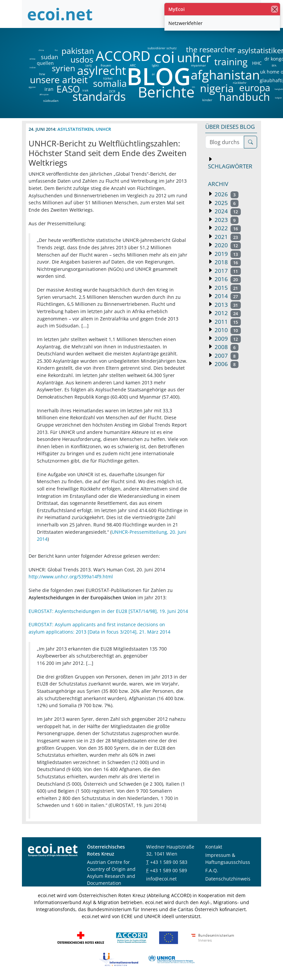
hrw (42, 74)
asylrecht (101, 71)
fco (56, 50)
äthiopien (44, 95)
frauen (106, 65)
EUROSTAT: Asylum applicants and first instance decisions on (97, 624)
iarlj (88, 65)
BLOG (158, 76)
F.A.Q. (212, 870)
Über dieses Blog (230, 127)
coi (164, 57)
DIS (193, 87)
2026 (226, 194)
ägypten (32, 87)
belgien (278, 98)
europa (255, 88)
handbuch (244, 97)
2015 (227, 288)
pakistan (78, 51)
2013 (227, 305)
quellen (41, 62)
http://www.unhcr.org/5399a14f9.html (71, 577)
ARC (133, 65)
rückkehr (240, 83)
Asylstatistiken (75, 129)
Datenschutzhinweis (228, 879)
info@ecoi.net (161, 879)
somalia (110, 83)
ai (153, 74)
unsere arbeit (42, 80)
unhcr (194, 58)
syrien (63, 68)
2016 (227, 279)
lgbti (155, 65)
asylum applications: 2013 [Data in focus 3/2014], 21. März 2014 (99, 632)
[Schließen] (275, 9)
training (231, 62)
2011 (227, 322)
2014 (227, 296)
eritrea (32, 59)
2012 (227, 313)
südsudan (51, 100)
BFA (274, 65)
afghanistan (225, 75)
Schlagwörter (230, 166)
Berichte (166, 93)
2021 (227, 237)
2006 (226, 364)
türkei (108, 78)
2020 (227, 245)
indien (32, 68)
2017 (227, 271)
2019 (227, 254)
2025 (226, 203)
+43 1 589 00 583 (169, 862)
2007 (226, 356)
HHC (257, 63)
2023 (226, 220)
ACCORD (123, 56)
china (41, 50)
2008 (226, 347)
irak (85, 90)
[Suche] (250, 142)
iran (49, 89)
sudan (49, 57)
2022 (227, 228)
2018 (227, 262)
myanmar (198, 65)
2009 (227, 339)
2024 (227, 211)
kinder (207, 100)
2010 (227, 330)
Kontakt (214, 847)
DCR (112, 91)
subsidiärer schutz (162, 48)
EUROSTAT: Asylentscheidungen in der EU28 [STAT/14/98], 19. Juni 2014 (108, 611)
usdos (82, 59)
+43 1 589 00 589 (168, 870)
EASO (68, 89)
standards (99, 97)
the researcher (200, 50)
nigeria (217, 88)
